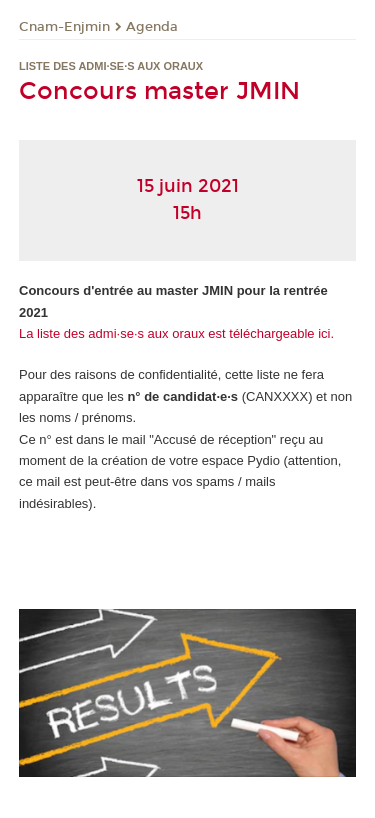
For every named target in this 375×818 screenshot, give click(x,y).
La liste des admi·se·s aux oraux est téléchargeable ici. (176, 333)
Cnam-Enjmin (64, 27)
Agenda (152, 27)
